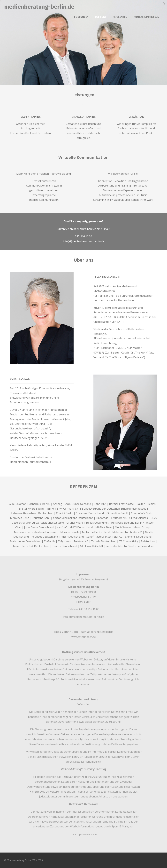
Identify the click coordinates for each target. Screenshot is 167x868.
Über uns (101, 17)
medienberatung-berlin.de (39, 7)
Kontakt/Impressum (147, 17)
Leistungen (81, 17)
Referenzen (120, 17)
